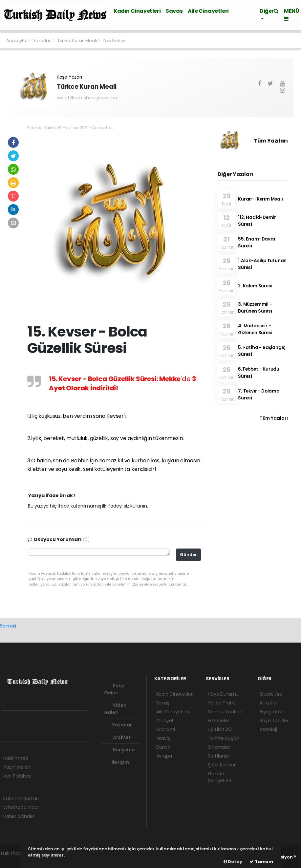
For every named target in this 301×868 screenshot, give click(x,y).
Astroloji (268, 729)
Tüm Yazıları (271, 141)
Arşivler (117, 737)
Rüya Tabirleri (274, 721)
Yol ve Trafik (221, 703)
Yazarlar (42, 40)
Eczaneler (218, 721)
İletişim (117, 762)
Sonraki (8, 626)
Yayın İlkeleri (17, 767)
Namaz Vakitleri (225, 712)
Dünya (163, 747)
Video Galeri (115, 709)
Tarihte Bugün (224, 738)
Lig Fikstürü (220, 729)
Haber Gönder (19, 816)
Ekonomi (166, 729)
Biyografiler (272, 712)
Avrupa (164, 756)
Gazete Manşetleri (219, 777)
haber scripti (14, 860)
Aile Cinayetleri (208, 11)
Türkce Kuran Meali (77, 40)
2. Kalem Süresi (255, 286)
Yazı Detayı (114, 40)
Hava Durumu (223, 694)
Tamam (261, 862)
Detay (233, 862)
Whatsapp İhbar (21, 807)
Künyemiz (120, 750)
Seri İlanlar (219, 756)
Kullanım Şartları (21, 799)
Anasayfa (17, 40)
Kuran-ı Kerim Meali (260, 199)
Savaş (174, 11)
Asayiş (163, 738)
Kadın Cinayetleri (137, 11)
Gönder (188, 555)
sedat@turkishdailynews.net (88, 98)
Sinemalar (219, 747)
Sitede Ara (271, 694)
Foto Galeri (114, 689)
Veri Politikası (17, 776)
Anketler (269, 703)
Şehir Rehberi (222, 765)
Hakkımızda (16, 758)
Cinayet (165, 721)
